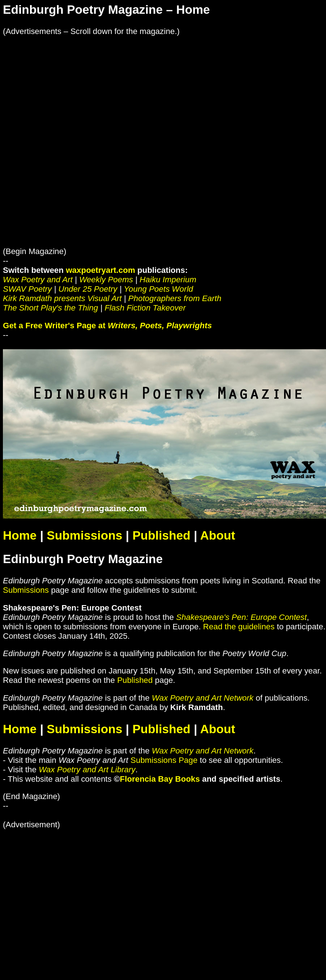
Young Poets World (158, 289)
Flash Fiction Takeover (145, 308)
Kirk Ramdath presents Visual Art (62, 298)
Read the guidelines (239, 627)
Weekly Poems (106, 280)
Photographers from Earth (175, 298)
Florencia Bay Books (160, 779)
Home (20, 535)
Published (161, 535)
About (218, 535)
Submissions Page (164, 760)
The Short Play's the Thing (50, 308)
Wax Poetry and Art (38, 280)
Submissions (84, 535)
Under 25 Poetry (88, 289)
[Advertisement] (99, 87)
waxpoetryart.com (100, 270)
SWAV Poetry (27, 289)
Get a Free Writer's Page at (107, 326)
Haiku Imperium (168, 280)
